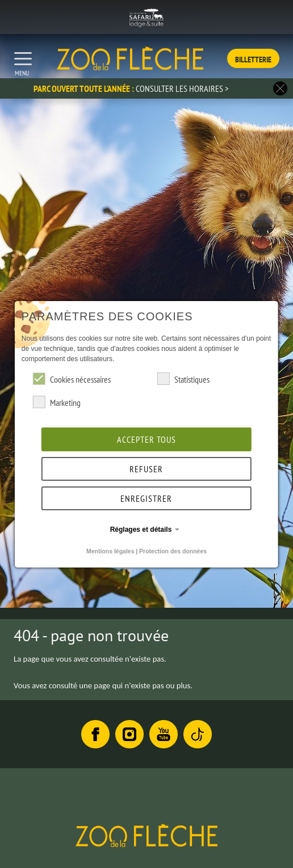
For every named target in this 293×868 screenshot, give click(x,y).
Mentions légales (110, 551)
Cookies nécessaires (72, 379)
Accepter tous (146, 439)
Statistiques (183, 379)
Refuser (146, 469)
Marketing (57, 402)
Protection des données (173, 551)
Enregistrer (146, 498)
